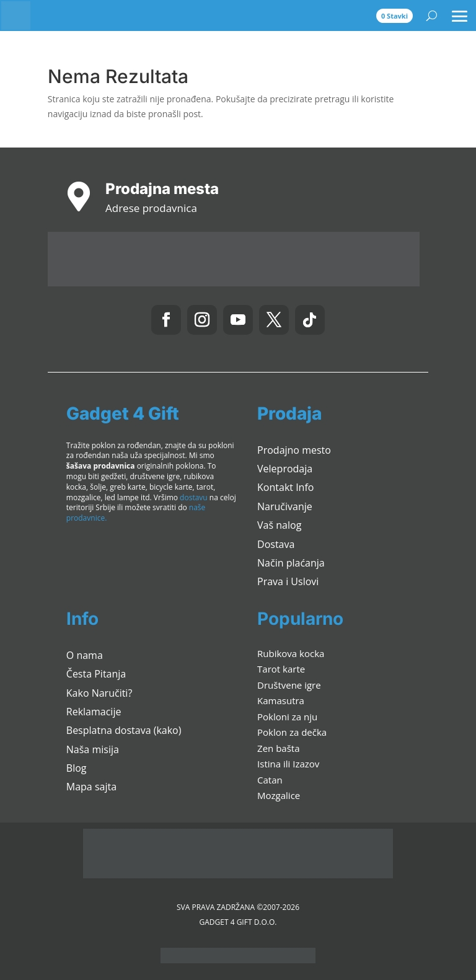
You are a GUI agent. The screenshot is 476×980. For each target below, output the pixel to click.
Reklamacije (94, 712)
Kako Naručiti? (99, 693)
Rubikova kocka (291, 653)
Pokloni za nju (287, 717)
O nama (85, 655)
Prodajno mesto (294, 450)
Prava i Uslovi (288, 581)
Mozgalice (279, 795)
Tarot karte (281, 669)
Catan (270, 780)
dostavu (194, 497)
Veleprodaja (285, 469)
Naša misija (93, 749)
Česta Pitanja (96, 674)
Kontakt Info (285, 487)
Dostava (276, 544)
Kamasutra (281, 700)
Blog (77, 768)
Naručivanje (285, 506)
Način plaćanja (291, 563)
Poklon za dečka (292, 732)
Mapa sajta (91, 787)
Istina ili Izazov (288, 764)
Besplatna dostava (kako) (124, 730)
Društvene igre (289, 685)
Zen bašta (278, 748)
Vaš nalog (279, 525)
